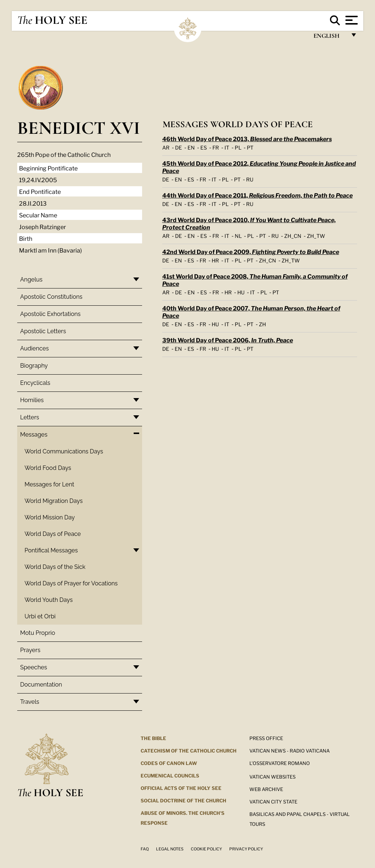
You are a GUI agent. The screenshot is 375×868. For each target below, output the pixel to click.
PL (238, 147)
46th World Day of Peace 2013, (247, 138)
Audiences (34, 348)
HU (241, 292)
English (330, 38)
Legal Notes (170, 849)
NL (238, 236)
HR (215, 260)
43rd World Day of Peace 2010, (249, 223)
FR (216, 147)
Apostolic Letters (43, 331)
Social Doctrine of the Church (183, 800)
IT (227, 147)
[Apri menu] (351, 20)
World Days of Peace (53, 534)
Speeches (34, 667)
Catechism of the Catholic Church (189, 750)
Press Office (266, 738)
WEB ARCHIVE (266, 789)
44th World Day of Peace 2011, (257, 195)
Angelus (31, 279)
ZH (262, 324)
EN (191, 147)
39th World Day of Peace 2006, (228, 340)
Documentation (41, 685)
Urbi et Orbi (40, 616)
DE (179, 147)
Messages (34, 435)
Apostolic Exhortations (50, 314)
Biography (34, 366)
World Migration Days (54, 501)
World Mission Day (50, 517)
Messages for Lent (49, 484)
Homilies (32, 400)
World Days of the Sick (55, 567)
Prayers (30, 650)
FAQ (145, 849)
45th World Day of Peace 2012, (259, 167)
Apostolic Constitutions (51, 297)
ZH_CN (293, 236)
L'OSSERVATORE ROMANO (280, 763)
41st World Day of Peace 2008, (255, 279)
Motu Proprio (38, 633)
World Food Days (48, 468)
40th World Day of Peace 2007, (251, 311)
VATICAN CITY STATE (273, 801)
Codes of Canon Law (169, 763)
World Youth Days (49, 600)
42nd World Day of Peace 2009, (251, 251)
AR (166, 147)
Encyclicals (35, 383)
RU (250, 179)
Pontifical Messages (51, 550)
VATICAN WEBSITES (272, 776)
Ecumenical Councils (170, 775)
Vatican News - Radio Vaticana (289, 750)
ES (204, 147)
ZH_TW (316, 236)
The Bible (153, 738)
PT (250, 147)
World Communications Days (64, 451)
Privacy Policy (246, 849)
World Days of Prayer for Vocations (71, 583)
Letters (30, 417)
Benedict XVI (79, 128)
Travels (30, 702)
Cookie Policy (206, 849)
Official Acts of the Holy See (181, 788)
